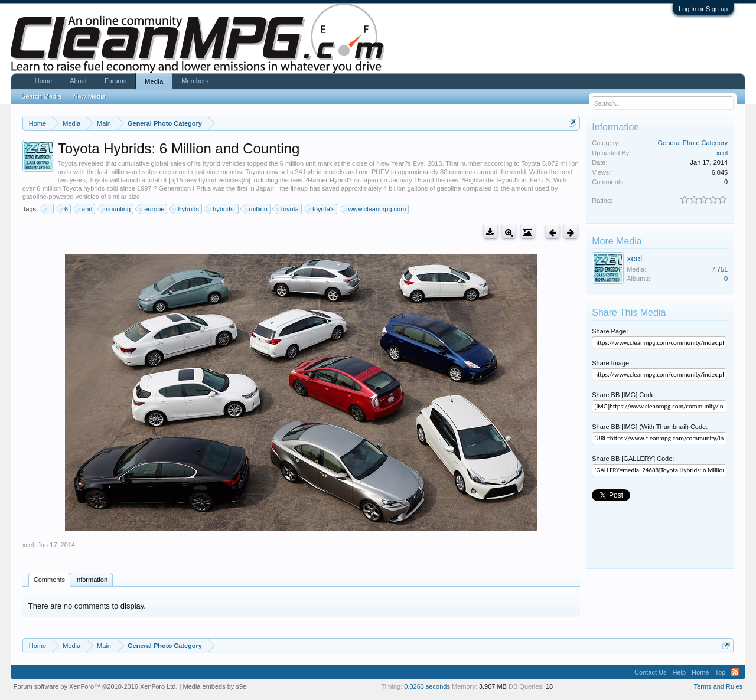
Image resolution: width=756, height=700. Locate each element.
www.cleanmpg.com (376, 209)
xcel (28, 545)
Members (195, 81)
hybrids (186, 209)
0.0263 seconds (427, 686)
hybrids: (222, 209)
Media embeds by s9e (215, 686)
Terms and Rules (718, 686)
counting (117, 209)
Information (91, 580)
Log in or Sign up (703, 9)
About (78, 81)
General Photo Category (693, 143)
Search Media (41, 96)
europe (152, 209)
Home (43, 81)
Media (154, 81)
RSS (735, 672)
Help (679, 672)
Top (720, 672)
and (85, 209)
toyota (288, 209)
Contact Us (650, 672)
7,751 (720, 269)
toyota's (322, 209)
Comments (49, 580)
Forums (115, 81)
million (257, 209)
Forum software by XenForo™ (96, 686)
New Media (89, 96)
